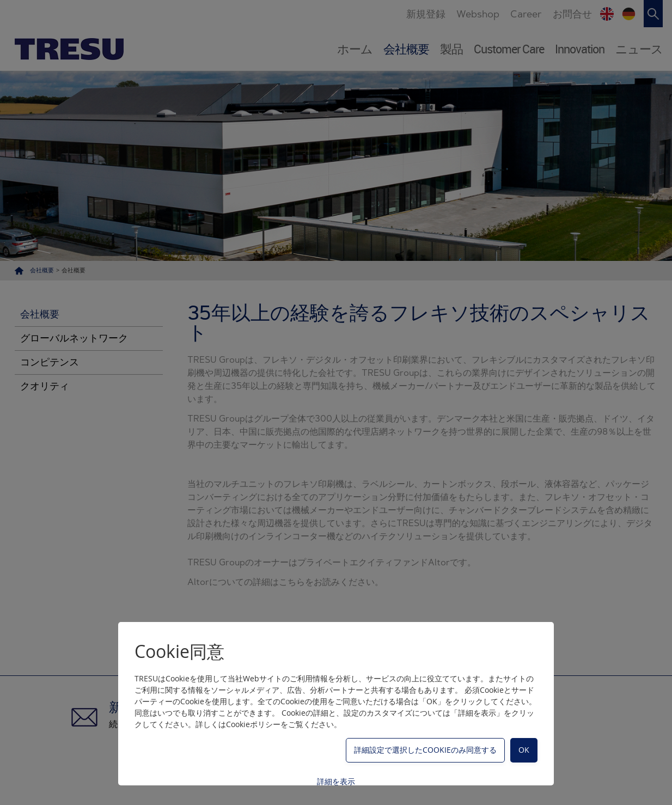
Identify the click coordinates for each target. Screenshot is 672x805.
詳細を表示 (336, 781)
